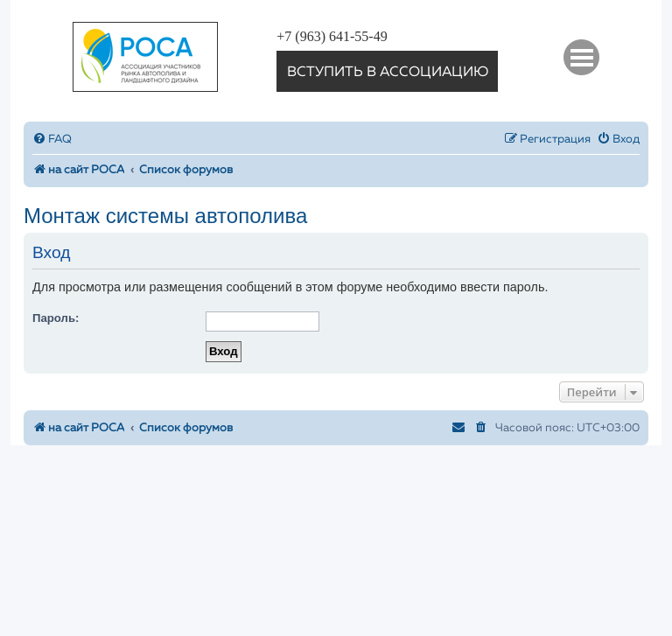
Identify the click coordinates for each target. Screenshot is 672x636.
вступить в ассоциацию (388, 73)
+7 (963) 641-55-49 (332, 36)
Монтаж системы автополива (165, 216)
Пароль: (56, 318)
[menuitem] (52, 140)
